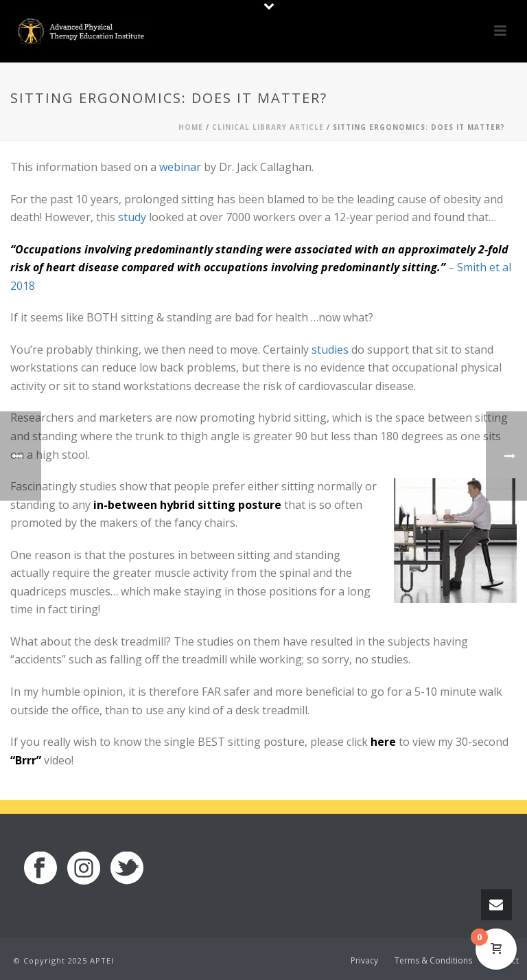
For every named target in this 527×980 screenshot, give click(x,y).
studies (330, 350)
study (132, 217)
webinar (180, 167)
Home (191, 127)
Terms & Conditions (433, 961)
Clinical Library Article (268, 127)
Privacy (364, 961)
